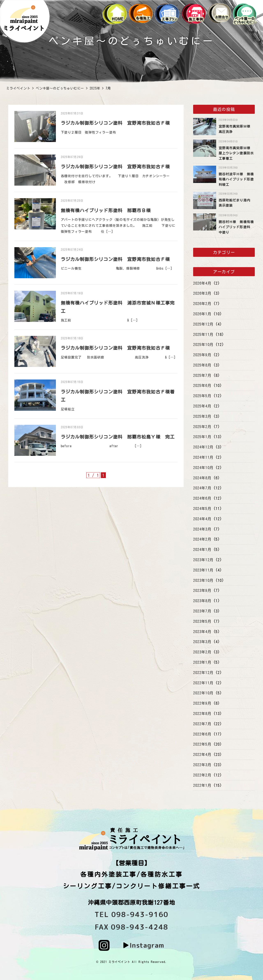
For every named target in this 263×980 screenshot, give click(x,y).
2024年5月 (202, 509)
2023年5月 (202, 621)
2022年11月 (203, 683)
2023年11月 (203, 570)
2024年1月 (202, 549)
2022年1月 (202, 785)
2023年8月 (202, 601)
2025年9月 (202, 355)
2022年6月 (202, 734)
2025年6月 (202, 385)
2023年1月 (202, 662)
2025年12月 (203, 324)
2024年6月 (202, 498)
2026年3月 (202, 293)
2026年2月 (202, 304)
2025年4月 (202, 406)
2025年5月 (202, 396)
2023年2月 (202, 652)
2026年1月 (202, 314)
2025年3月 (202, 416)
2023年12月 (203, 560)
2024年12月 (203, 447)
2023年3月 (202, 642)
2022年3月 (202, 765)
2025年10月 (203, 345)
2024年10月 (203, 468)
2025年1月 (202, 437)
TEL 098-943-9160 (132, 914)
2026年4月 (202, 283)
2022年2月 (202, 775)
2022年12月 (203, 673)
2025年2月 (202, 427)
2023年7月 (202, 611)
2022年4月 (202, 754)
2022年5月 (202, 744)
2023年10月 (203, 580)
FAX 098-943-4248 (131, 927)
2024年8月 (202, 478)
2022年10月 (203, 693)
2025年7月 (202, 375)
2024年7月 (202, 488)
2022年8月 (202, 713)
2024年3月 (202, 529)
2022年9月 (202, 703)
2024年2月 (202, 539)
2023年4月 (202, 632)
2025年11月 (203, 334)
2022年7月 (202, 724)
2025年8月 (202, 365)
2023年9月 (202, 590)
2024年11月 (203, 457)
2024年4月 (202, 519)
